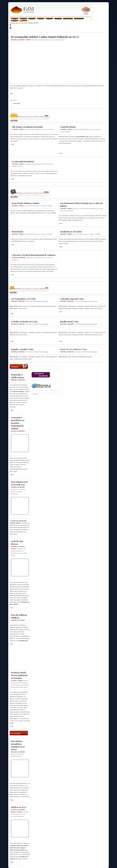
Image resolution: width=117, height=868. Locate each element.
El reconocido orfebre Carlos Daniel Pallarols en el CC (45, 37)
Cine (15, 19)
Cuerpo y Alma (68, 19)
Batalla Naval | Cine (69, 322)
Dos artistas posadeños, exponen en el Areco (18, 745)
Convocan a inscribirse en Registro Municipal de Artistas (18, 423)
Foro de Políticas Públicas (19, 616)
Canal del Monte (68, 127)
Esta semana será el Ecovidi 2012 (19, 483)
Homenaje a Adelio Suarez (18, 376)
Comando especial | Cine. (72, 299)
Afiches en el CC (19, 807)
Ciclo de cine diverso (17, 543)
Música (32, 19)
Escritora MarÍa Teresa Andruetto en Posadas (19, 675)
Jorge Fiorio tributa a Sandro (26, 203)
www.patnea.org (22, 641)
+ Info (11, 94)
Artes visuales (79, 19)
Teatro (23, 19)
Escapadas (58, 19)
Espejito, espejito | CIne (22, 349)
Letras (41, 19)
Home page (17, 103)
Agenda (49, 19)
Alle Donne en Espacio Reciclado (27, 127)
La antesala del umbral (23, 161)
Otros (15, 21)
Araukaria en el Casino (71, 232)
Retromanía (18, 232)
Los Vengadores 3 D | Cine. (24, 299)
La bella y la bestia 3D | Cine (24, 322)
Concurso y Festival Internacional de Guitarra (34, 255)
